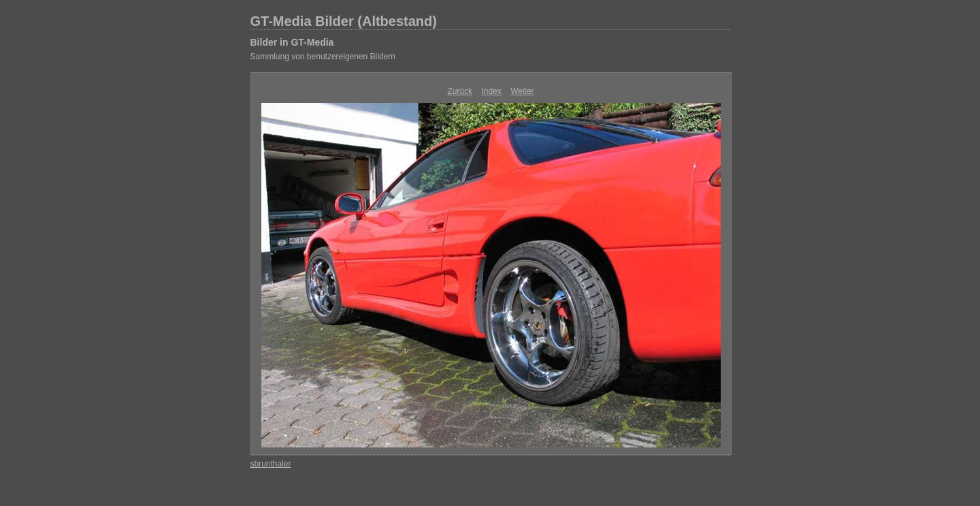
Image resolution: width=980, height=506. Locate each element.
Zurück (460, 91)
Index (491, 91)
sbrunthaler (271, 464)
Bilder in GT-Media (292, 42)
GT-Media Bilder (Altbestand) (344, 21)
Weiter (522, 91)
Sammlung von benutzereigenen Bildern (323, 57)
